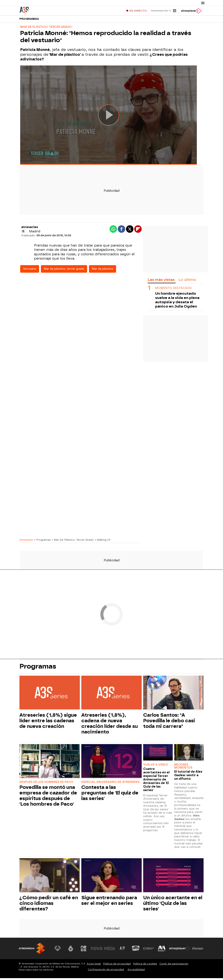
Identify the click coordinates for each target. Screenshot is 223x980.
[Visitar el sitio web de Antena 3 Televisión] (58, 950)
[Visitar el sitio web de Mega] (110, 950)
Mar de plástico (103, 271)
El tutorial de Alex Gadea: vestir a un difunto (188, 777)
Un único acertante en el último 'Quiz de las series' (173, 905)
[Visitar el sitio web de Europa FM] (149, 950)
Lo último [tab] (187, 282)
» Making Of (103, 542)
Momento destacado (173, 290)
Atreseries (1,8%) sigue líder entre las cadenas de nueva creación (48, 722)
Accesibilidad (136, 971)
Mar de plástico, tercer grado (64, 271)
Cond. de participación (174, 966)
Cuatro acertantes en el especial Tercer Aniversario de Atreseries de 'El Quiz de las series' (156, 781)
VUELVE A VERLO (156, 767)
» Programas (42, 542)
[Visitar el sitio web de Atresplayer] (180, 950)
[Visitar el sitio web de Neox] (84, 950)
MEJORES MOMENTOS (183, 768)
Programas (29, 20)
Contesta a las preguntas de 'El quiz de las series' (110, 795)
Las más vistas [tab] (161, 282)
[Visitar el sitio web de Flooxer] (198, 950)
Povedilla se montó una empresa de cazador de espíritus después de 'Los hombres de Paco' (48, 797)
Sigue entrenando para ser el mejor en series (109, 902)
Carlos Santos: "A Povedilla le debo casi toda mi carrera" (169, 722)
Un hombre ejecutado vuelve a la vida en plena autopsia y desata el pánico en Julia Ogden (177, 302)
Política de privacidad (117, 966)
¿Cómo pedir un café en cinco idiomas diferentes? (49, 905)
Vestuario (30, 271)
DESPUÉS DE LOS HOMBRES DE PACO (46, 784)
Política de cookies (145, 966)
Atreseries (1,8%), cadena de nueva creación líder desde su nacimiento (110, 725)
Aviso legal (94, 966)
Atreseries (26, 542)
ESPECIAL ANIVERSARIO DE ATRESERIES (110, 784)
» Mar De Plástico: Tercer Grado (73, 542)
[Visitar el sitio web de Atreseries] (123, 950)
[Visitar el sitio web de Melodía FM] (162, 950)
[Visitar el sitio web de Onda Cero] (136, 950)
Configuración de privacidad (106, 971)
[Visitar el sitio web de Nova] (97, 950)
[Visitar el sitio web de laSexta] (71, 950)
